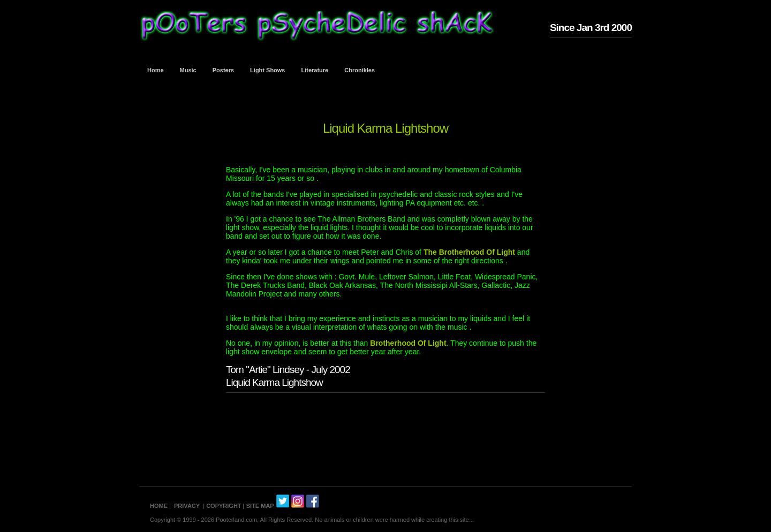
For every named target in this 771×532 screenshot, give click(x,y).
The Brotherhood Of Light (470, 252)
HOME (159, 506)
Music (188, 70)
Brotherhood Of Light (408, 343)
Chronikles (360, 70)
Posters (223, 70)
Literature (315, 70)
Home (156, 70)
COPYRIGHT (224, 506)
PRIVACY (187, 506)
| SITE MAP (259, 506)
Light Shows (267, 70)
